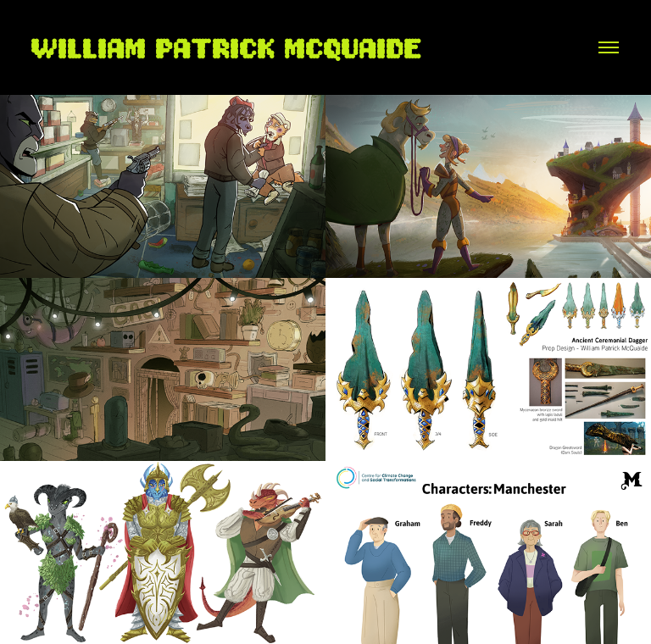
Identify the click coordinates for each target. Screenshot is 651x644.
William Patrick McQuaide (228, 47)
